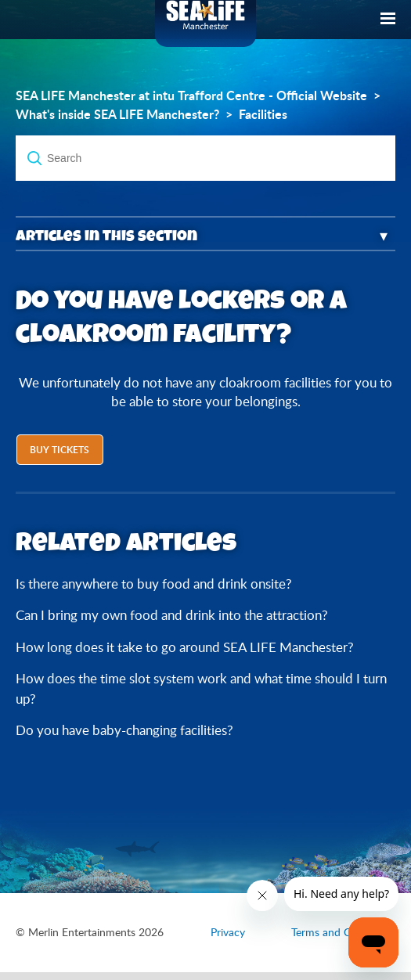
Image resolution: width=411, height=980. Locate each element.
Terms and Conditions (343, 932)
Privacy (228, 932)
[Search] (205, 158)
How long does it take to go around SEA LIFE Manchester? (185, 647)
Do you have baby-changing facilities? (124, 730)
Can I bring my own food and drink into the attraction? (172, 615)
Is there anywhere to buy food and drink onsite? (154, 584)
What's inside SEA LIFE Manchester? (117, 114)
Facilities (263, 114)
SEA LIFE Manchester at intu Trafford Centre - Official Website (191, 95)
